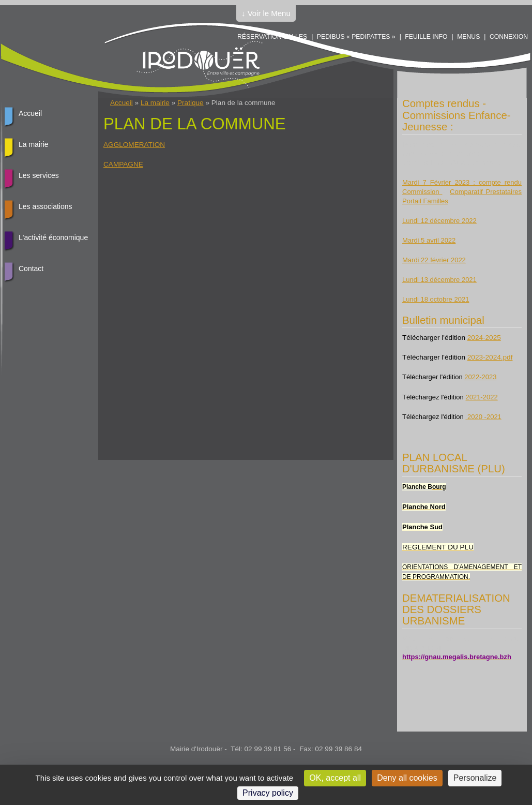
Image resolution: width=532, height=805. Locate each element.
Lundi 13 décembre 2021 (439, 280)
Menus (468, 37)
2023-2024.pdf (490, 357)
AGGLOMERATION (134, 145)
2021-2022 (481, 397)
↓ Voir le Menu (266, 13)
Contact (31, 269)
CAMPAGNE (123, 164)
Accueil (121, 103)
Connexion (509, 37)
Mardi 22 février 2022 (434, 260)
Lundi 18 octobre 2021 (436, 299)
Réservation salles (272, 37)
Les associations (45, 206)
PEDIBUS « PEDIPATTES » (356, 37)
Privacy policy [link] (268, 793)
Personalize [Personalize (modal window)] (475, 778)
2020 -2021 (483, 417)
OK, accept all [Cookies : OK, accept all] (335, 778)
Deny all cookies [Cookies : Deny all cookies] (407, 778)
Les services (39, 175)
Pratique (191, 103)
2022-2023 (480, 377)
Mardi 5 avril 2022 (429, 240)
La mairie (155, 103)
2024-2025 (484, 338)
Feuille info (426, 37)
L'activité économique (53, 237)
